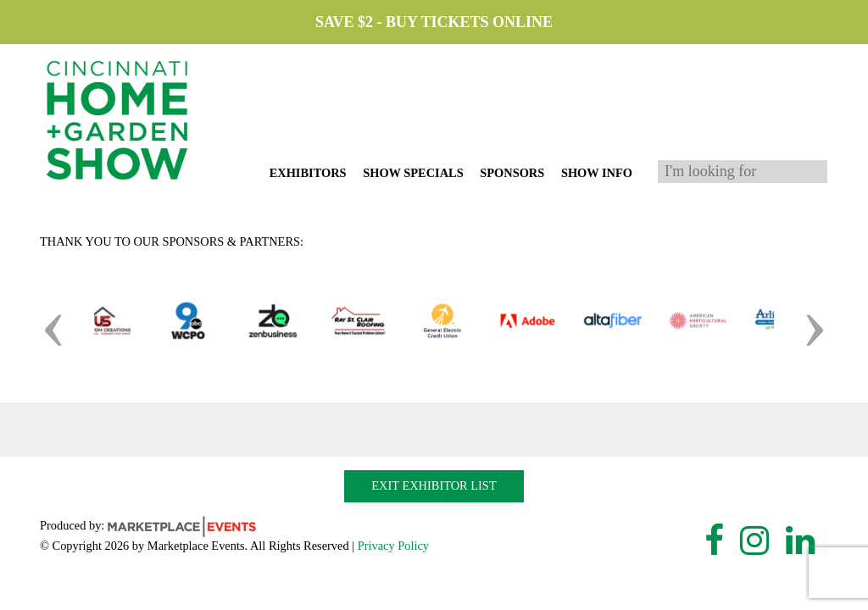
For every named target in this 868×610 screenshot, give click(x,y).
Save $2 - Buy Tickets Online (434, 22)
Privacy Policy (393, 546)
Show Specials (413, 173)
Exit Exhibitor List (434, 485)
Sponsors (512, 173)
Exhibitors (308, 173)
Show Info (597, 173)
